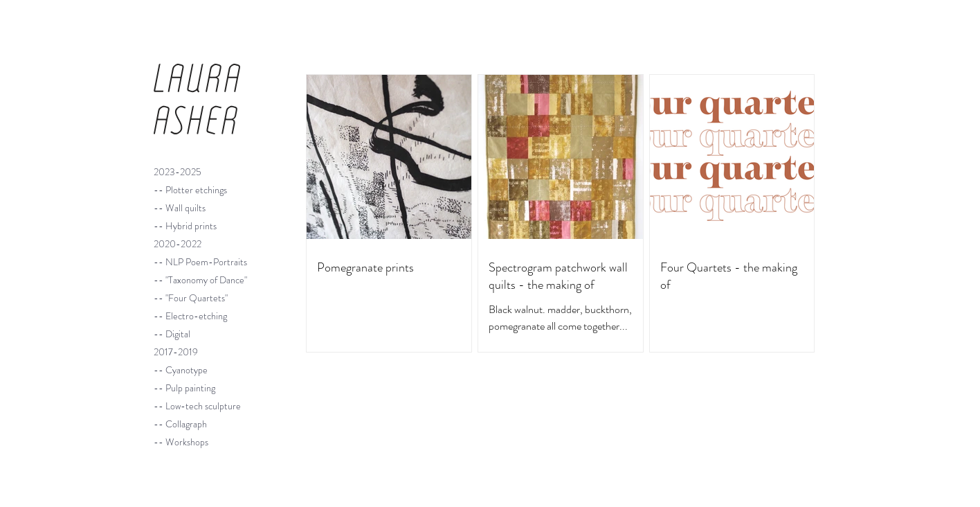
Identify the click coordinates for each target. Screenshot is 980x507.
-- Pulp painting (184, 388)
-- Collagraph (180, 424)
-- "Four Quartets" (191, 298)
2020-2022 (178, 244)
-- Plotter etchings (190, 190)
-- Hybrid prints (185, 226)
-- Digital (172, 334)
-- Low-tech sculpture (197, 406)
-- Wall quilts (180, 208)
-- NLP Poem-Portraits (200, 262)
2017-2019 (176, 352)
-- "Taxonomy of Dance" (200, 280)
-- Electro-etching (190, 316)
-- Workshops (181, 442)
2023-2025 (178, 172)
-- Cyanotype (181, 370)
